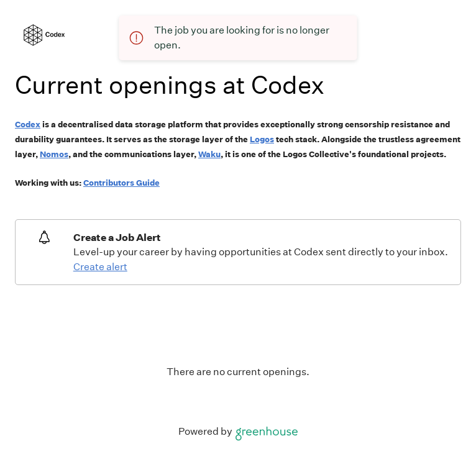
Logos (262, 139)
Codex (28, 125)
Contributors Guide (121, 183)
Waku (209, 154)
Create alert (100, 267)
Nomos (54, 154)
